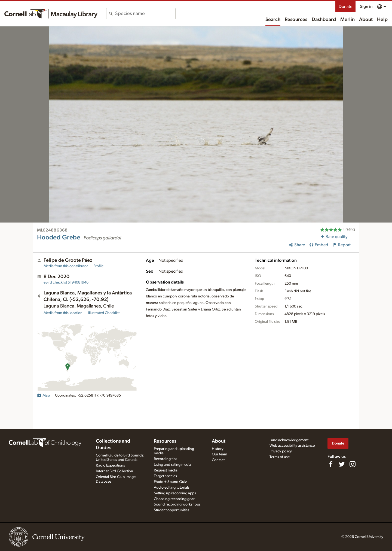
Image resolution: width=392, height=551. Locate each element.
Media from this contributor (66, 266)
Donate (345, 7)
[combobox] (145, 14)
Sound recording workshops (177, 504)
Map (43, 395)
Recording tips (166, 459)
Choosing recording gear (174, 499)
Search (273, 20)
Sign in (366, 7)
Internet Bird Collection (114, 471)
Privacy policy (281, 451)
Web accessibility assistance (292, 446)
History (218, 449)
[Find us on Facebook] (331, 464)
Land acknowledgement (289, 440)
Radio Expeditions (110, 465)
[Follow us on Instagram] (353, 464)
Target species (165, 476)
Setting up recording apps (175, 493)
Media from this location (63, 313)
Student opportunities (171, 510)
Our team (219, 454)
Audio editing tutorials (172, 488)
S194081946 (66, 282)
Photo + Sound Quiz (170, 482)
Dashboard (324, 20)
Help (382, 20)
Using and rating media (172, 465)
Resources (296, 20)
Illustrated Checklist (104, 313)
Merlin (347, 20)
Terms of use (280, 457)
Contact (218, 460)
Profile (98, 266)
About (366, 20)
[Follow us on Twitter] (342, 464)
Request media (166, 470)
